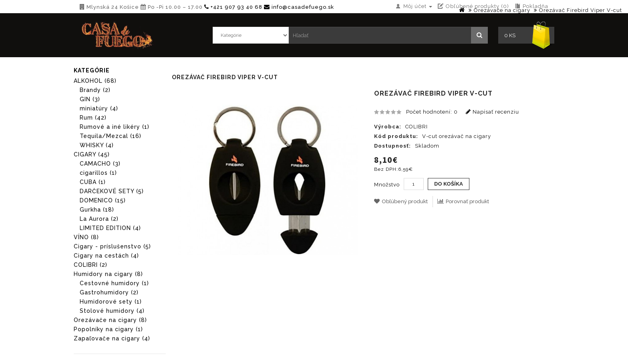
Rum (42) (93, 118)
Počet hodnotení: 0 (432, 112)
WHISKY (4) (97, 145)
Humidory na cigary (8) (108, 274)
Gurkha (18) (97, 210)
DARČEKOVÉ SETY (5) (112, 191)
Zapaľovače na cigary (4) (112, 338)
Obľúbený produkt (401, 201)
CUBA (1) (93, 182)
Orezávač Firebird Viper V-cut (581, 10)
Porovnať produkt (463, 201)
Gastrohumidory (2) (109, 292)
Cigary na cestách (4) (106, 256)
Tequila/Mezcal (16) (111, 136)
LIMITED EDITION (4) (110, 228)
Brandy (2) (95, 90)
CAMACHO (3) (100, 164)
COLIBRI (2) (91, 265)
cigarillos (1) (98, 173)
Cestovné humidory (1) (114, 283)
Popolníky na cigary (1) (108, 329)
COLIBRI (417, 127)
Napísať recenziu (492, 112)
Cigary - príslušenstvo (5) (112, 246)
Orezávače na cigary (502, 10)
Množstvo (387, 185)
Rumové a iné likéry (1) (115, 127)
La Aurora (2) (99, 219)
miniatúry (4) (99, 108)
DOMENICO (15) (103, 200)
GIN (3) (90, 99)
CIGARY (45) (92, 154)
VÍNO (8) (86, 237)
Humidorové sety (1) (111, 302)
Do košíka (449, 184)
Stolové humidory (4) (112, 311)
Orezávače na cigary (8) (110, 320)
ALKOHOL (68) (95, 81)
